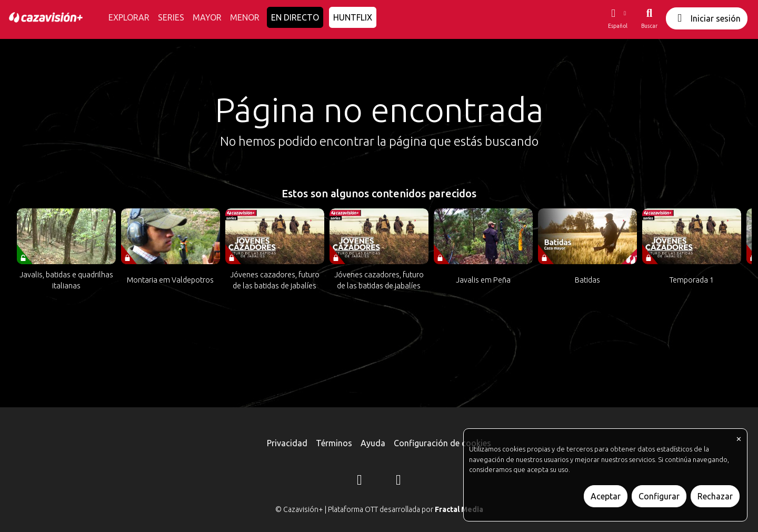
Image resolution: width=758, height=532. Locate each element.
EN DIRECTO (295, 17)
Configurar (659, 496)
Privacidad (287, 443)
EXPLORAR (129, 17)
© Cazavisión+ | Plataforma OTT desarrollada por (379, 509)
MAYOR (207, 17)
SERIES (171, 17)
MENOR (245, 17)
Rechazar (715, 496)
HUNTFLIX (353, 17)
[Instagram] (360, 481)
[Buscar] (649, 18)
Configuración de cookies (442, 443)
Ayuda (373, 443)
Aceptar (606, 496)
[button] (617, 18)
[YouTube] (398, 481)
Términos (334, 443)
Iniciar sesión (707, 18)
